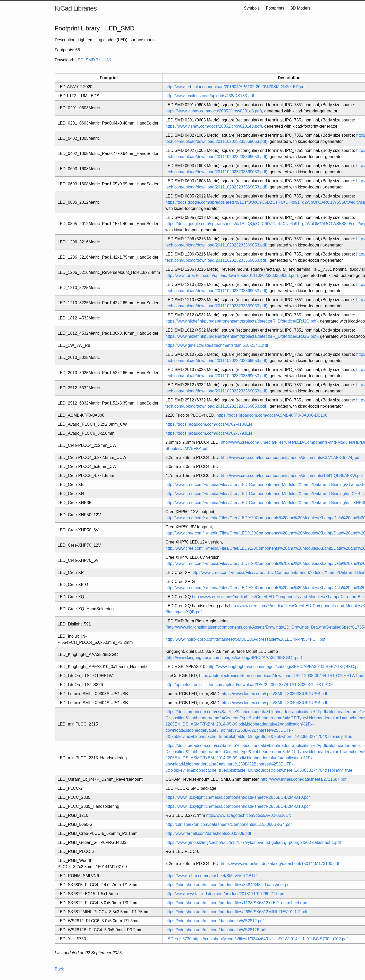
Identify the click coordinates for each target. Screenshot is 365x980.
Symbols (252, 8)
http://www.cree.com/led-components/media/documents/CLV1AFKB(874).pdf (291, 458)
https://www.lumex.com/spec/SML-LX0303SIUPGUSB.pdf (274, 694)
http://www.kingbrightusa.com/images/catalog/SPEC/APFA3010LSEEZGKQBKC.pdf (284, 667)
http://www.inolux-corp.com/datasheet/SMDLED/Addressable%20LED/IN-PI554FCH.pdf (245, 639)
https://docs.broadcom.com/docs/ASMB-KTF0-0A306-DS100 (272, 415)
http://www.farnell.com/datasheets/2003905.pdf (208, 833)
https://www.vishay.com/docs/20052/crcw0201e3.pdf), (214, 111)
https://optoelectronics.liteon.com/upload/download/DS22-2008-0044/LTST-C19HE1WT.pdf (282, 676)
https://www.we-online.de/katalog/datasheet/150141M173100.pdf (280, 864)
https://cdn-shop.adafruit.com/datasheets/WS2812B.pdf (216, 930)
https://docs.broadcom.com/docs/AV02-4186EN (209, 424)
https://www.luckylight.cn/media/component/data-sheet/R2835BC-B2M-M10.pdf (237, 797)
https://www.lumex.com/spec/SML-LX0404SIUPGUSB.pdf (274, 703)
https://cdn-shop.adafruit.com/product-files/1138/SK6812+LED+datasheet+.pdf (237, 903)
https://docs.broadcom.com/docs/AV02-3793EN (209, 433)
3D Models (300, 8)
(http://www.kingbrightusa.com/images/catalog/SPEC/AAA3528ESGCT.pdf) (234, 658)
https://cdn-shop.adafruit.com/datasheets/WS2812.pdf (215, 921)
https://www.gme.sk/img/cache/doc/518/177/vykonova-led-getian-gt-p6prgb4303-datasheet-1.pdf (253, 842)
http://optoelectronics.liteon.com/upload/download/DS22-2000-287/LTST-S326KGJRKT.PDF (249, 685)
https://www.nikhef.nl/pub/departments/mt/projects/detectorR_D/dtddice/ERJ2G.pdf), (242, 321)
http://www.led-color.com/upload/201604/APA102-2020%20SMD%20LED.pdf (235, 87)
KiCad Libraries (76, 8)
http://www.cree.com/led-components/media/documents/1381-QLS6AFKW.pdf (292, 476)
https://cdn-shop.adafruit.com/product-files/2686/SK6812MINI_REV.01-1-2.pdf (236, 912)
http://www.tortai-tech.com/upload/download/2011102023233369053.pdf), (232, 275)
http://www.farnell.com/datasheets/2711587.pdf (304, 779)
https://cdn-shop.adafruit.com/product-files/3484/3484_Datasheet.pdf (228, 885)
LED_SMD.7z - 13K (94, 60)
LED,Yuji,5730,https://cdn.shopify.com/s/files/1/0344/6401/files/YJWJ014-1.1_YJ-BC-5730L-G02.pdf (257, 939)
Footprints (275, 8)
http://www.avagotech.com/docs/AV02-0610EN (249, 815)
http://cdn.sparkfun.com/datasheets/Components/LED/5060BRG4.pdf (228, 824)
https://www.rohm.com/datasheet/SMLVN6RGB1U (211, 876)
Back (60, 969)
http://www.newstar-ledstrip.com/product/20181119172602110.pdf (225, 894)
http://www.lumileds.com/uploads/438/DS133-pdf (210, 96)
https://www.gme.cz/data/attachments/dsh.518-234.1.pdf (217, 345)
